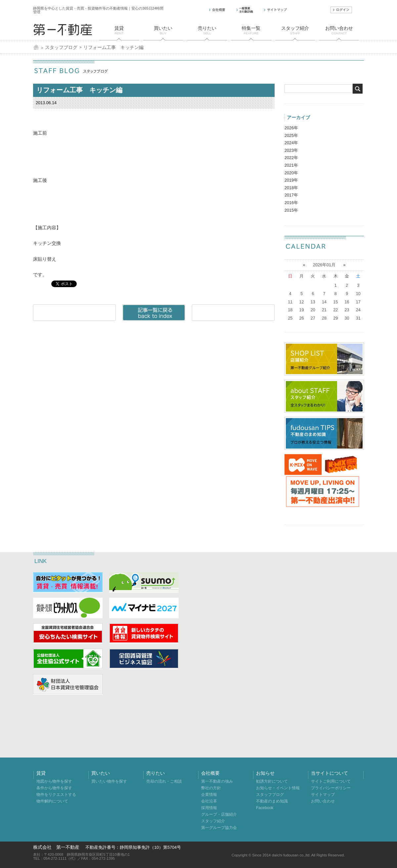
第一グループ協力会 (219, 828)
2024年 (291, 143)
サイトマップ (323, 795)
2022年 (291, 158)
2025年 (291, 136)
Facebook (265, 808)
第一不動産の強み (217, 781)
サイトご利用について (331, 781)
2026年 (291, 128)
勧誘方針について (272, 781)
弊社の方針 (211, 788)
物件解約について (52, 801)
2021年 (291, 165)
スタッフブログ (61, 47)
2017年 (291, 195)
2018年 (291, 188)
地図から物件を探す (54, 781)
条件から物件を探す (54, 788)
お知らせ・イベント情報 (278, 788)
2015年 (291, 210)
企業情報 (209, 795)
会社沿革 (209, 801)
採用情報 (209, 808)
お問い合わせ (323, 801)
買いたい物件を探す (109, 781)
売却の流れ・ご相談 (164, 781)
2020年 (291, 173)
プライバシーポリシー (331, 788)
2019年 (291, 180)
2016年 (291, 203)
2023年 (291, 151)
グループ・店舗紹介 (219, 814)
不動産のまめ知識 (272, 801)
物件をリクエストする (56, 795)
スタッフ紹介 (213, 821)
